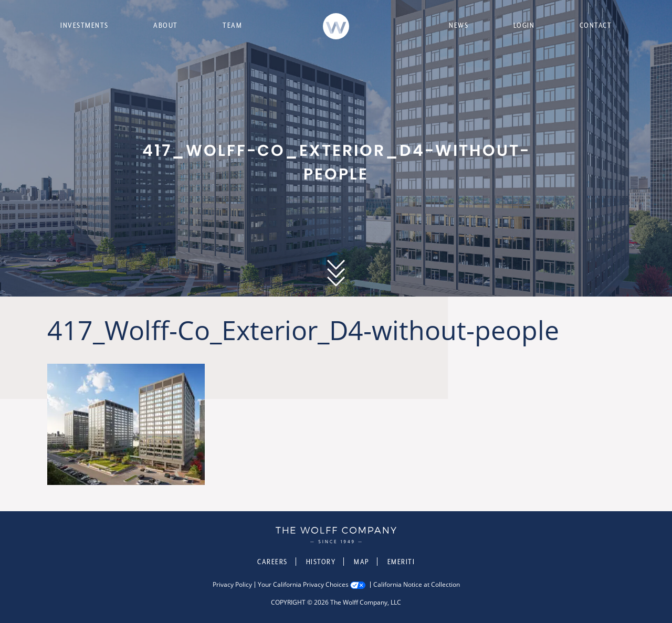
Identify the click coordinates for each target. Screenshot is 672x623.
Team (232, 25)
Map (361, 562)
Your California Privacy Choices (303, 585)
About (166, 25)
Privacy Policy (232, 585)
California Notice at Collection (417, 585)
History (321, 562)
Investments (85, 25)
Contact (596, 25)
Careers (272, 562)
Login (524, 25)
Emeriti (401, 562)
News (459, 25)
